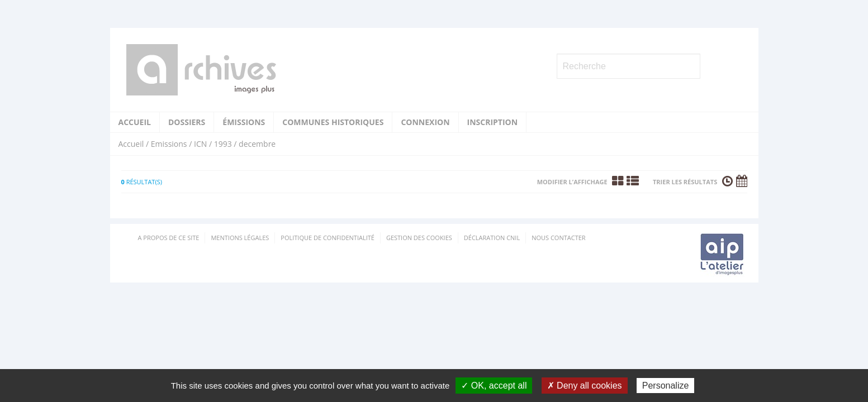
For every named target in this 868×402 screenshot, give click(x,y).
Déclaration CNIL (492, 238)
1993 (223, 144)
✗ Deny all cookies (585, 386)
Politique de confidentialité (328, 238)
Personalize (666, 386)
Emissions (169, 144)
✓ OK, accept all (494, 386)
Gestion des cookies (419, 238)
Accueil (135, 122)
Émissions (244, 122)
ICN (200, 144)
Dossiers (187, 122)
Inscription (493, 122)
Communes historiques (333, 122)
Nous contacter (558, 238)
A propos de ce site (169, 238)
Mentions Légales (240, 238)
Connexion (425, 122)
